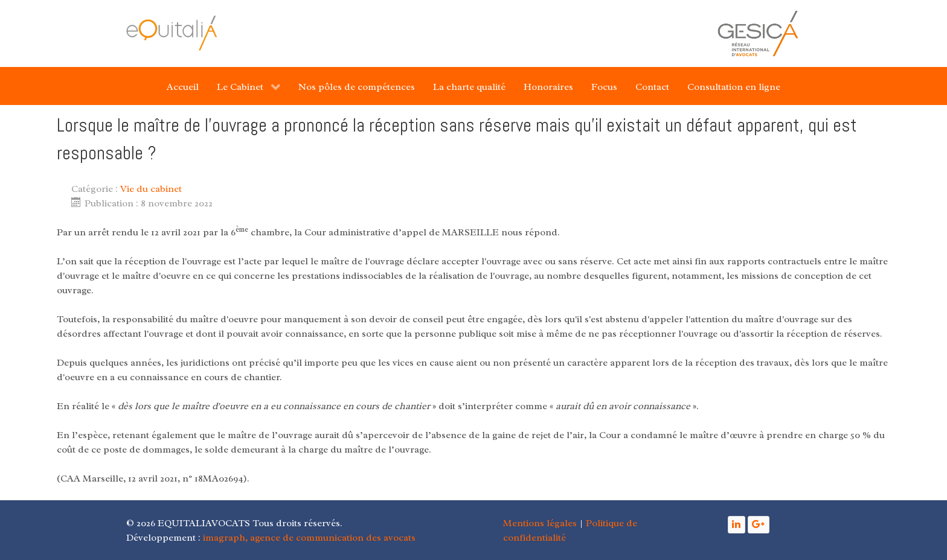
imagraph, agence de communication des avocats (309, 538)
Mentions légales (540, 523)
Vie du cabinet (151, 189)
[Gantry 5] (172, 33)
